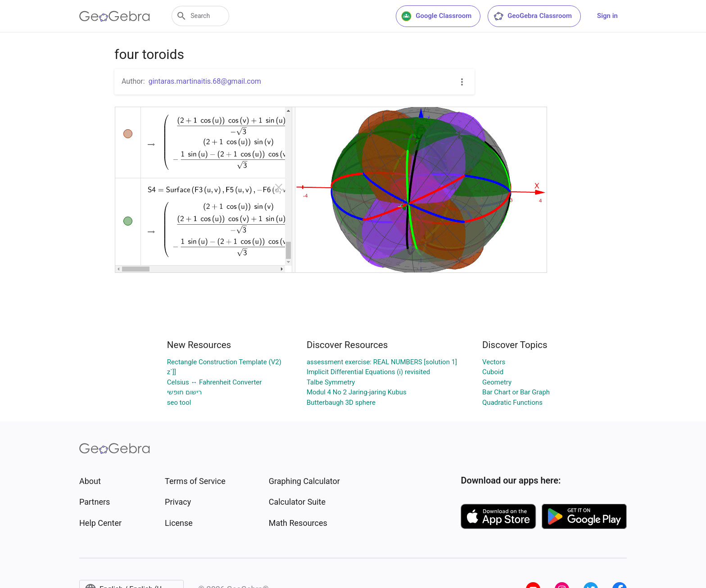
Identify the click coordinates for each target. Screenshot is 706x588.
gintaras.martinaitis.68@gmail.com (205, 81)
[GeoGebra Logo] (115, 16)
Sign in (607, 16)
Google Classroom (436, 16)
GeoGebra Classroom (532, 16)
